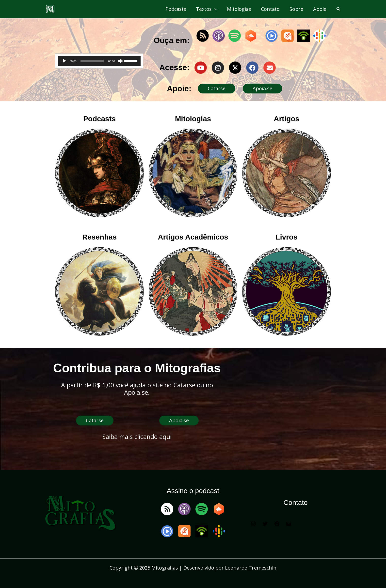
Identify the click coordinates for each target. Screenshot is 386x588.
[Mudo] (120, 61)
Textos (207, 9)
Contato (270, 9)
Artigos (287, 119)
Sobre (296, 9)
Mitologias (239, 9)
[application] (214, 9)
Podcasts (176, 9)
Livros (287, 237)
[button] (338, 9)
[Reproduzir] (64, 61)
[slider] (92, 61)
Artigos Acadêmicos (193, 237)
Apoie (320, 9)
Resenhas (99, 237)
